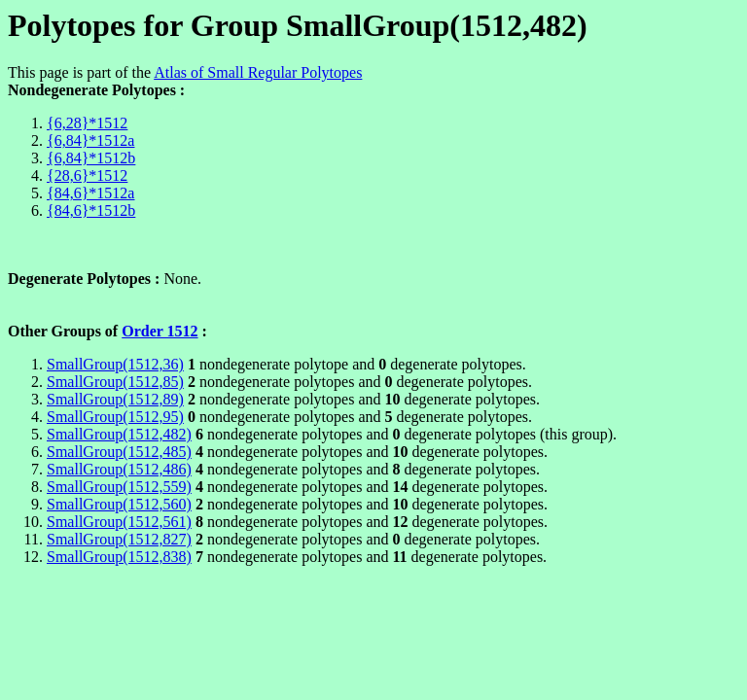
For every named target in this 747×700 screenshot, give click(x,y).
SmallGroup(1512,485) (119, 452)
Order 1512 (160, 331)
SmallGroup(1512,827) (119, 539)
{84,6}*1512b (91, 210)
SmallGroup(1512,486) (119, 469)
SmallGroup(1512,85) (115, 382)
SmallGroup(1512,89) (115, 399)
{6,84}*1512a (90, 140)
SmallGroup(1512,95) (115, 417)
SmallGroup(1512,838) (119, 557)
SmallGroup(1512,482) (119, 434)
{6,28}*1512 (87, 123)
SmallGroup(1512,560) (119, 504)
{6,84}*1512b (91, 158)
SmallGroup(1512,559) (119, 487)
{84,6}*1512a (90, 193)
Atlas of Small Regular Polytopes (258, 72)
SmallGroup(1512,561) (119, 522)
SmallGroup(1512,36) (115, 364)
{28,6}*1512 (87, 175)
